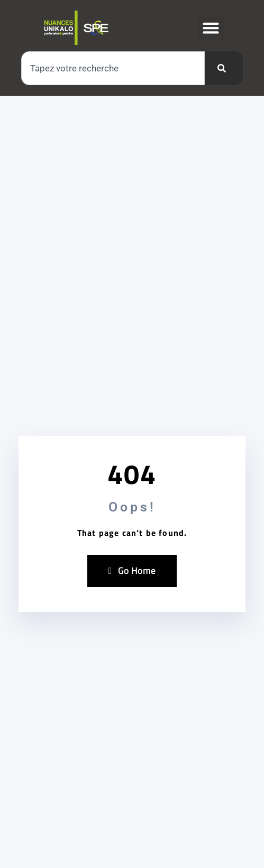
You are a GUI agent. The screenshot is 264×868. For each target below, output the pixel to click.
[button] (211, 28)
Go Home (132, 570)
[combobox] (113, 68)
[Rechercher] (224, 68)
